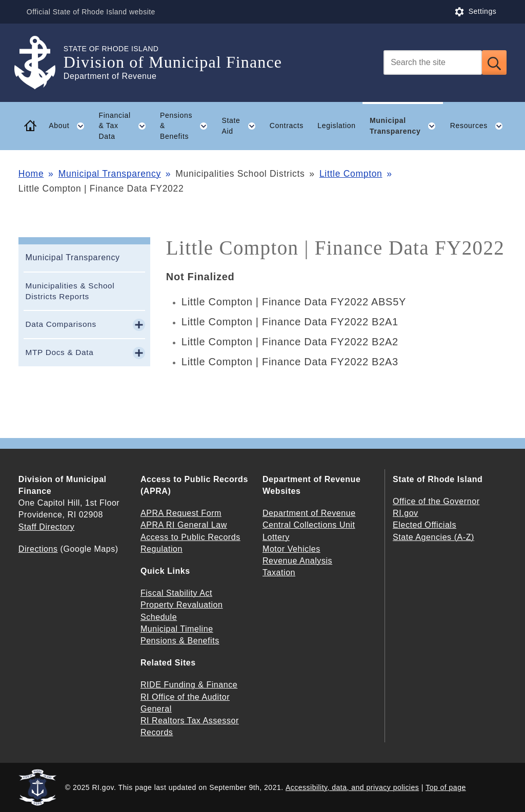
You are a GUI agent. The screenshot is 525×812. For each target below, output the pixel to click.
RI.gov (406, 513)
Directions (38, 549)
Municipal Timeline (177, 629)
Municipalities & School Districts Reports (70, 291)
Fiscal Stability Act (176, 593)
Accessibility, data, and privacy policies (352, 787)
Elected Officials (425, 525)
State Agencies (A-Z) (433, 537)
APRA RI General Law (184, 525)
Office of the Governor (436, 501)
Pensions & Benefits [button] (187, 126)
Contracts (287, 126)
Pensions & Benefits (180, 641)
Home (31, 174)
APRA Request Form (181, 513)
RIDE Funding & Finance (189, 685)
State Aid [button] (242, 126)
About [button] (70, 126)
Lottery (276, 537)
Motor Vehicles (291, 549)
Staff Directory (46, 527)
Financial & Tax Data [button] (126, 126)
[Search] (433, 63)
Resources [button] (480, 126)
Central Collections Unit (309, 525)
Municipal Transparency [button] (406, 126)
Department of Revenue (309, 513)
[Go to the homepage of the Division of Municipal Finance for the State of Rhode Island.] (41, 63)
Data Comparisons (60, 324)
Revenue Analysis (297, 561)
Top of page (446, 787)
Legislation (337, 126)
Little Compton (351, 174)
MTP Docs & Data (59, 352)
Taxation (279, 572)
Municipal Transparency (110, 174)
